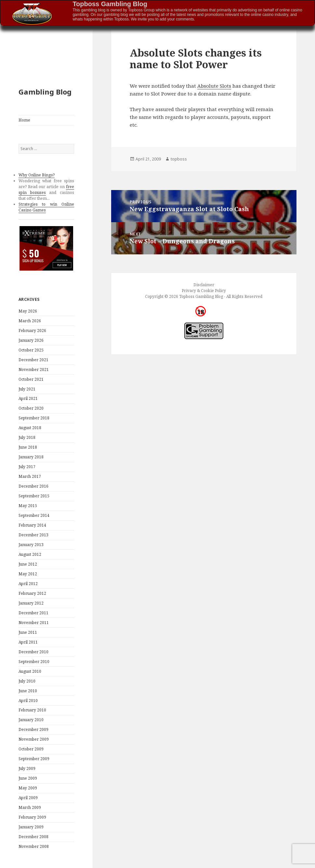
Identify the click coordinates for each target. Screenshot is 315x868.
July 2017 (27, 467)
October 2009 (31, 749)
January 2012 (31, 603)
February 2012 (32, 593)
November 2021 (34, 370)
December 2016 (33, 486)
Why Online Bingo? (37, 175)
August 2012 (30, 554)
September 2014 (34, 515)
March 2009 (30, 807)
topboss (179, 159)
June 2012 (28, 564)
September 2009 (34, 759)
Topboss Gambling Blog (110, 4)
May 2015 (28, 506)
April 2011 (28, 642)
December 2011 (33, 613)
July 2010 (27, 681)
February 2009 (32, 817)
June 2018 (28, 447)
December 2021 (33, 360)
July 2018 (27, 437)
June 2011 (28, 632)
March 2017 (30, 476)
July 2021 (27, 389)
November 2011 (34, 623)
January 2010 (31, 720)
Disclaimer (204, 285)
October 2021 (31, 379)
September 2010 (34, 662)
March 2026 (30, 321)
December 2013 (33, 535)
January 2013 (31, 545)
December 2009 (33, 729)
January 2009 (31, 827)
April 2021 (28, 398)
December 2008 (33, 837)
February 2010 (32, 710)
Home (24, 120)
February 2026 (32, 331)
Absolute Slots (214, 86)
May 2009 (28, 788)
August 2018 (30, 428)
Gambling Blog (45, 92)
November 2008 (34, 846)
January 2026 (31, 340)
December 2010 (33, 652)
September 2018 (34, 418)
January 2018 (31, 457)
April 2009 (28, 798)
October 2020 (31, 408)
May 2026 (28, 311)
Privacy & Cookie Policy (204, 291)
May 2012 (28, 574)
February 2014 (32, 525)
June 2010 (28, 691)
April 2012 (28, 584)
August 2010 (30, 671)
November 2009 (34, 739)
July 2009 (27, 768)
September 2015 (34, 496)
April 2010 (28, 701)
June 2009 (28, 778)
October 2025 (31, 350)
